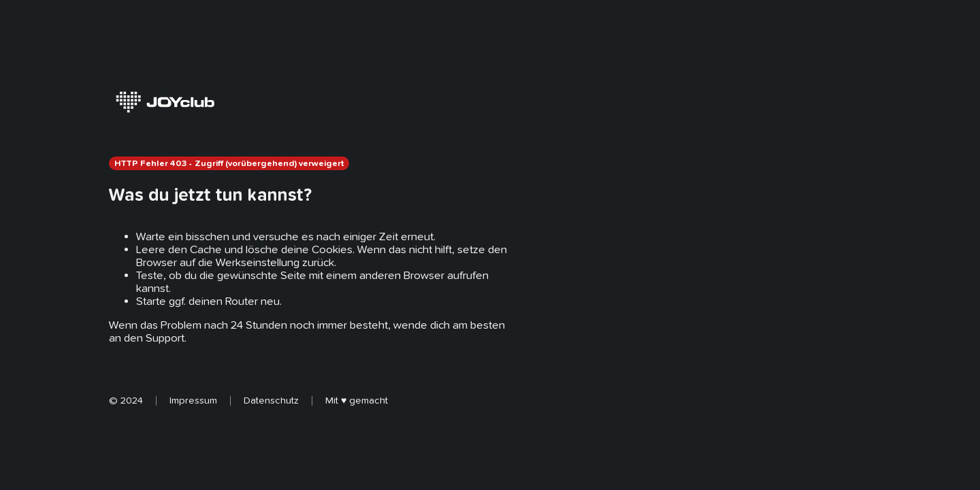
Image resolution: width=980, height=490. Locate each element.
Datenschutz (271, 400)
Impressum (193, 400)
